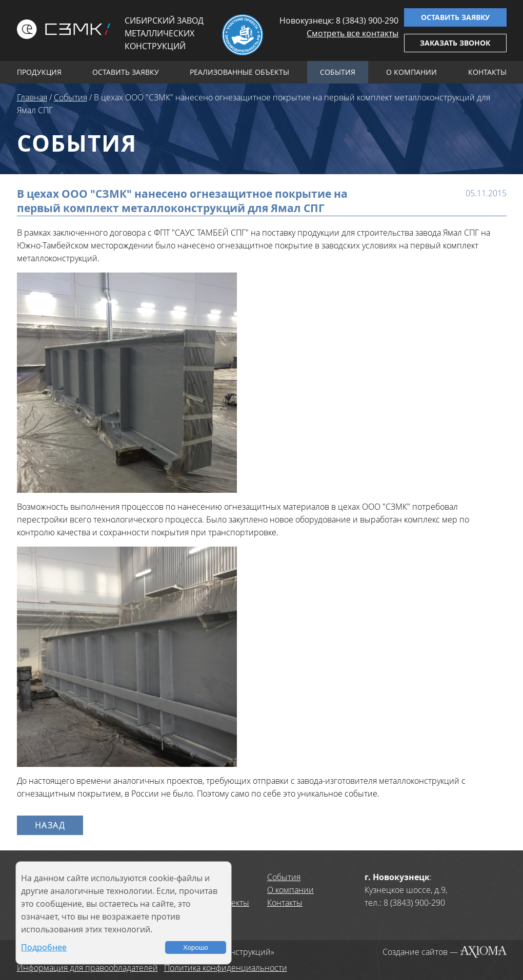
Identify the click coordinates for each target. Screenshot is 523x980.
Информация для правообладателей (87, 968)
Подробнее (44, 947)
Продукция (39, 72)
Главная (32, 97)
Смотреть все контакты (353, 33)
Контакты (487, 72)
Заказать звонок (455, 43)
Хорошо (196, 947)
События (338, 72)
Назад (50, 825)
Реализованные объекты (239, 72)
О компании (411, 72)
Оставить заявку (455, 17)
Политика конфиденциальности (226, 968)
